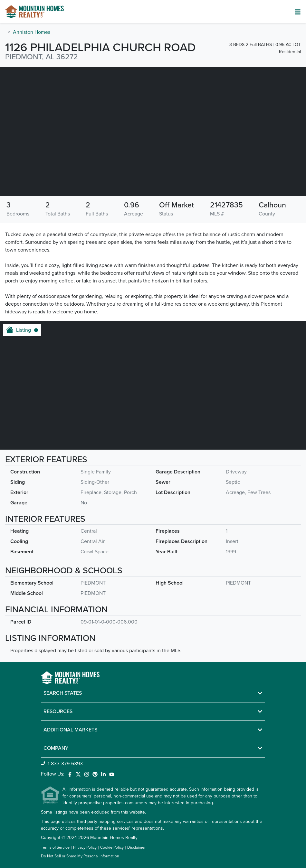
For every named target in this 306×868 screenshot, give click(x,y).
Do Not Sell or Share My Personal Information (80, 856)
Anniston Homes (32, 32)
